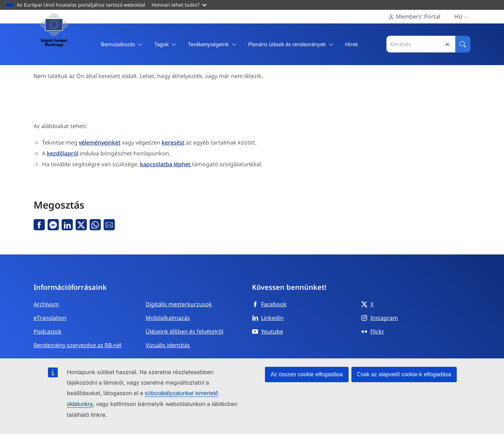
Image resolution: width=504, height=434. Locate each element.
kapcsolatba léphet (165, 164)
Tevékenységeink (212, 44)
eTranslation (50, 318)
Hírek (352, 44)
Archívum (46, 304)
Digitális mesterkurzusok (179, 304)
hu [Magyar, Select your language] (462, 17)
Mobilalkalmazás (168, 318)
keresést (173, 142)
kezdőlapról (63, 153)
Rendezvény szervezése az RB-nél (78, 345)
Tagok (166, 44)
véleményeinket (100, 142)
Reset (447, 44)
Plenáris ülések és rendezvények (291, 44)
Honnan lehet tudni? (179, 5)
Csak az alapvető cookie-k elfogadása (404, 374)
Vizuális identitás (168, 345)
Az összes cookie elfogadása (307, 374)
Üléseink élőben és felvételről (184, 331)
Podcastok (48, 331)
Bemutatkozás (122, 44)
